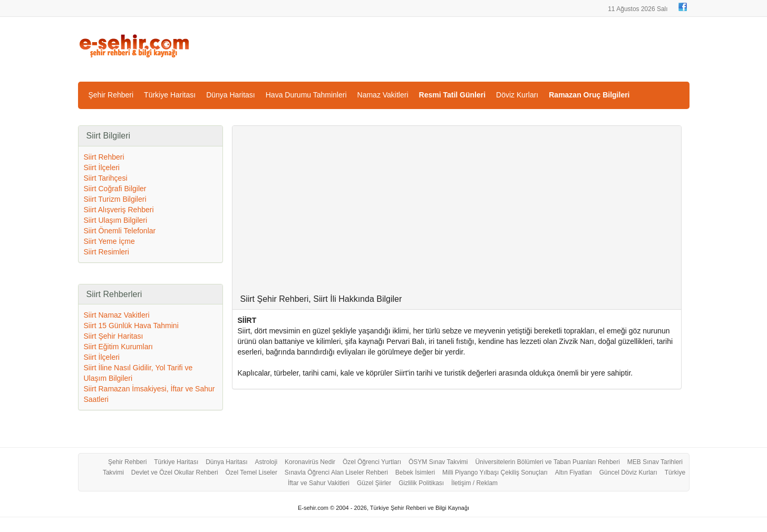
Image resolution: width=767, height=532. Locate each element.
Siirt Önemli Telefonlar (120, 231)
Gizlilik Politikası (421, 483)
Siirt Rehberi (104, 157)
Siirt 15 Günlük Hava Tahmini (131, 326)
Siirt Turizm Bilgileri (115, 199)
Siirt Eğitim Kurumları (118, 347)
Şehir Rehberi (111, 95)
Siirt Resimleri (106, 252)
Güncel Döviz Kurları (628, 472)
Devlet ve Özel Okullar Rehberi (175, 472)
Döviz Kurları (517, 95)
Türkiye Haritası (170, 95)
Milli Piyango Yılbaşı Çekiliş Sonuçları (495, 472)
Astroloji (266, 462)
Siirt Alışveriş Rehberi (119, 210)
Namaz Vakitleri (383, 95)
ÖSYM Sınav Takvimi (438, 462)
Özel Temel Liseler (251, 472)
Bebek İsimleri (415, 472)
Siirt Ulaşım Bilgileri (116, 220)
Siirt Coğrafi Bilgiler (115, 189)
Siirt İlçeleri (102, 168)
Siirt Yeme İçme (109, 241)
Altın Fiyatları (574, 472)
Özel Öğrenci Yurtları (372, 462)
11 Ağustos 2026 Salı (638, 9)
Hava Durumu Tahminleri (306, 95)
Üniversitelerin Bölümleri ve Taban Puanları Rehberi (547, 462)
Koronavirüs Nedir (310, 462)
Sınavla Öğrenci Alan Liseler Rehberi (336, 472)
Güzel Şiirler (374, 483)
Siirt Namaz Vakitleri (117, 315)
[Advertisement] (457, 215)
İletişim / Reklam (474, 483)
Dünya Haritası (231, 95)
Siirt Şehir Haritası (114, 336)
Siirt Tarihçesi (106, 178)
